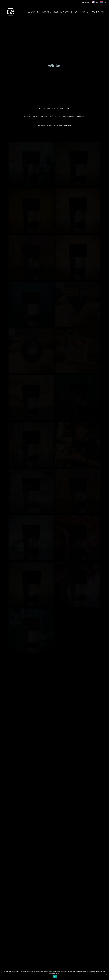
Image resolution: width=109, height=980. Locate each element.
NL (105, 2)
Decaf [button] (58, 47)
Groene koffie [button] (69, 47)
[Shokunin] (10, 12)
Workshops (99, 12)
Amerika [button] (44, 47)
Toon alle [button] (27, 47)
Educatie (33, 12)
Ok (55, 977)
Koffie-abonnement (67, 12)
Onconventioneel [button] (54, 55)
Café (85, 12)
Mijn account (86, 3)
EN (97, 2)
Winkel (46, 12)
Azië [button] (51, 47)
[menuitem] (86, 3)
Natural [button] (41, 55)
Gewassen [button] (68, 55)
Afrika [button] (36, 47)
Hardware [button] (81, 47)
